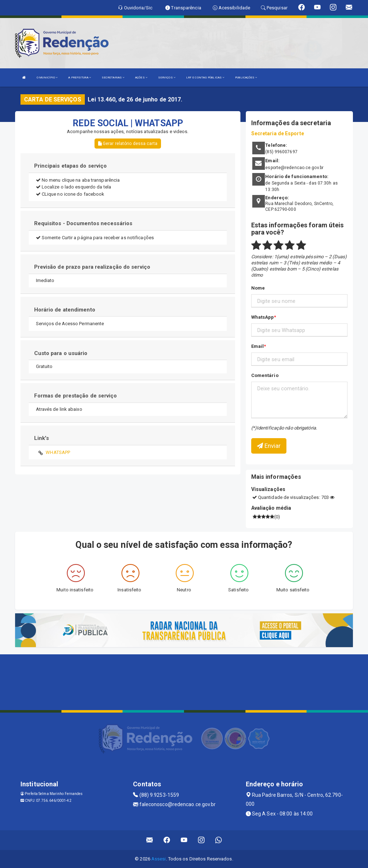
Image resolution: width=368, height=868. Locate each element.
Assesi (159, 859)
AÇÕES (141, 78)
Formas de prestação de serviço (76, 396)
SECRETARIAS (113, 78)
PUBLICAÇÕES (246, 78)
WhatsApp (263, 317)
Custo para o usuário (61, 353)
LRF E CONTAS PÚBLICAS (205, 78)
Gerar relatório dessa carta (128, 144)
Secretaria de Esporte (278, 133)
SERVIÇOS (167, 78)
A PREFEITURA (79, 78)
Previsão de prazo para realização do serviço (92, 267)
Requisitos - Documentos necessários (83, 223)
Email (258, 346)
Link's (42, 438)
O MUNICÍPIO (47, 78)
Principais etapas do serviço (71, 166)
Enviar (269, 446)
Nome (258, 288)
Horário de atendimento (65, 310)
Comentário (265, 375)
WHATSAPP (58, 452)
